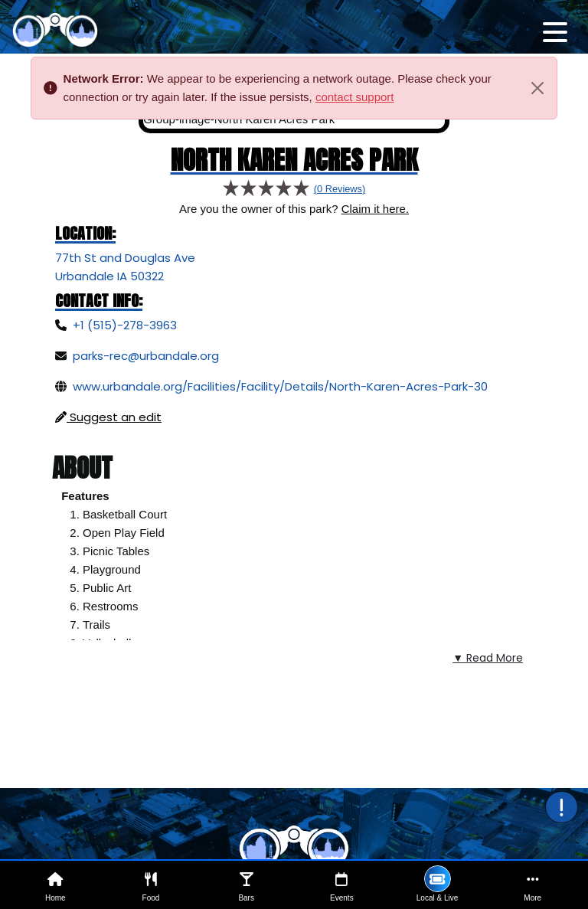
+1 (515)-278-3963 (125, 325)
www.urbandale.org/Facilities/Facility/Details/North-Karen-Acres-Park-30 (280, 386)
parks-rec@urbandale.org (146, 356)
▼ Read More (488, 658)
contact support (355, 97)
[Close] (537, 88)
